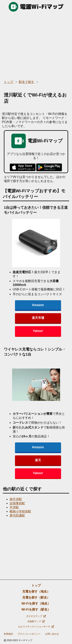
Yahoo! (38, 331)
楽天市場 (38, 318)
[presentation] (54, 243)
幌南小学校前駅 (20, 511)
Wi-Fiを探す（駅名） (36, 609)
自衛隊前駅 (17, 503)
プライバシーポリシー (29, 634)
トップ (36, 585)
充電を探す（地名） (36, 591)
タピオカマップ (36, 616)
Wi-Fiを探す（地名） (36, 603)
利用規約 (8, 634)
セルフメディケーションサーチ (36, 627)
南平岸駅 (16, 499)
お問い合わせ (52, 634)
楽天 (38, 460)
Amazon (38, 305)
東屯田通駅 (17, 515)
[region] (36, 44)
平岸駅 (14, 507)
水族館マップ (36, 621)
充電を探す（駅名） (36, 597)
